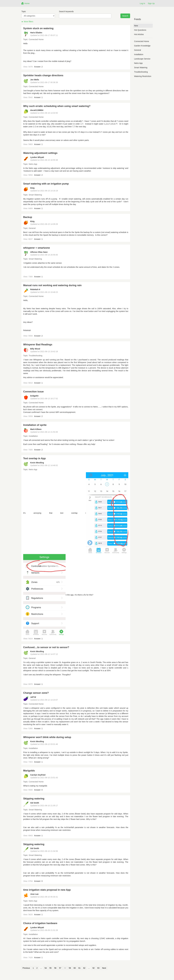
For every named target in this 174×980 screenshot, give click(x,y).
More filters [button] (29, 22)
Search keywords (66, 11)
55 (50, 968)
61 (79, 968)
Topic (24, 11)
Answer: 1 (38, 97)
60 (75, 968)
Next (104, 968)
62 (84, 968)
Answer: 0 (38, 790)
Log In (142, 3)
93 (98, 968)
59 (70, 968)
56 (55, 968)
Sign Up (151, 3)
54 (46, 968)
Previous (26, 968)
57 (60, 968)
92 (94, 968)
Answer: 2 (38, 67)
